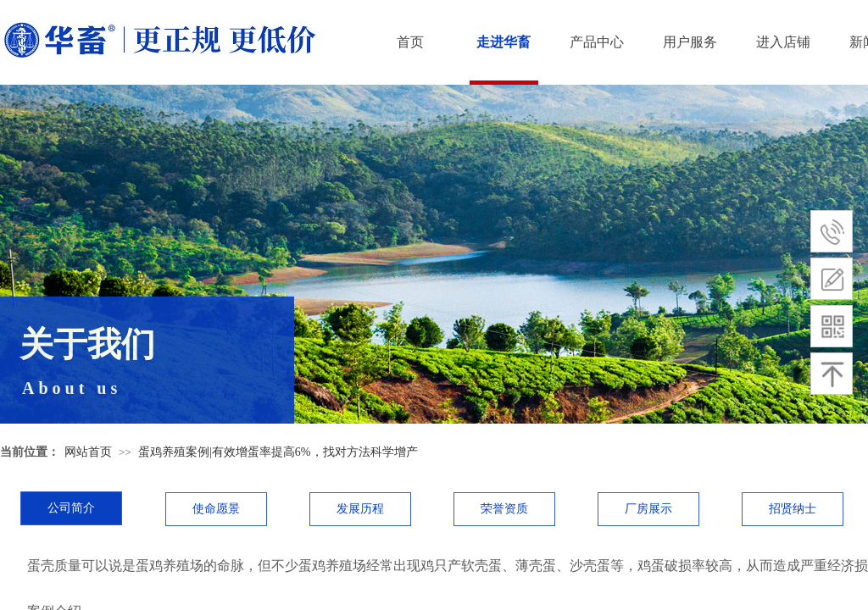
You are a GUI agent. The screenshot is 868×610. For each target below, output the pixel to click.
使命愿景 (216, 509)
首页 (410, 42)
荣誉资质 (504, 509)
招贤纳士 (793, 509)
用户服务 (690, 42)
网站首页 (88, 452)
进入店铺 (783, 42)
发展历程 (360, 509)
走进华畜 (504, 42)
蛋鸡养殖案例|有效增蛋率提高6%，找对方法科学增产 (278, 452)
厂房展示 (648, 509)
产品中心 (597, 42)
